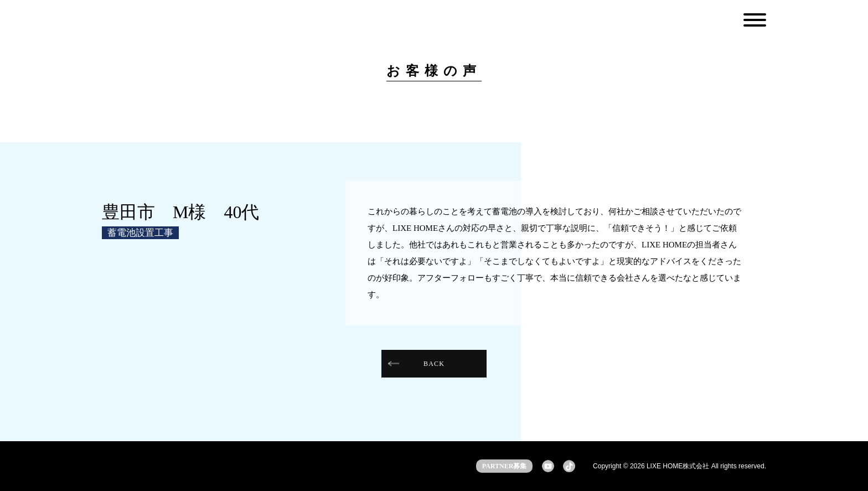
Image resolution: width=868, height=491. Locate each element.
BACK (434, 364)
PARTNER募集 (505, 466)
